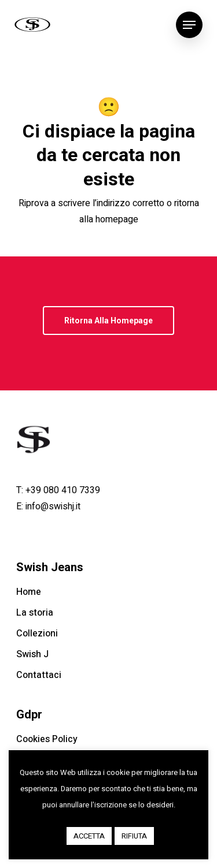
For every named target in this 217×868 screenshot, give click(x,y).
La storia (35, 613)
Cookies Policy (47, 739)
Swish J (32, 654)
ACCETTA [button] (89, 836)
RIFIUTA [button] (134, 836)
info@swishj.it (53, 506)
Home (29, 592)
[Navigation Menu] (189, 25)
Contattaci (39, 675)
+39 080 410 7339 (63, 490)
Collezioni (37, 634)
